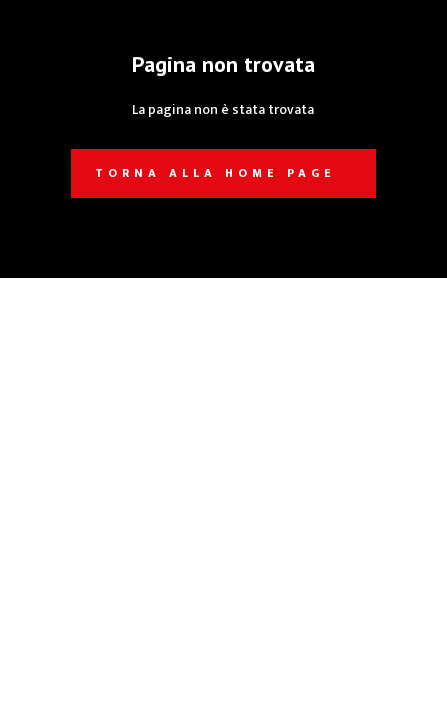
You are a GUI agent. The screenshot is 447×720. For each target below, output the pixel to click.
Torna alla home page (215, 173)
